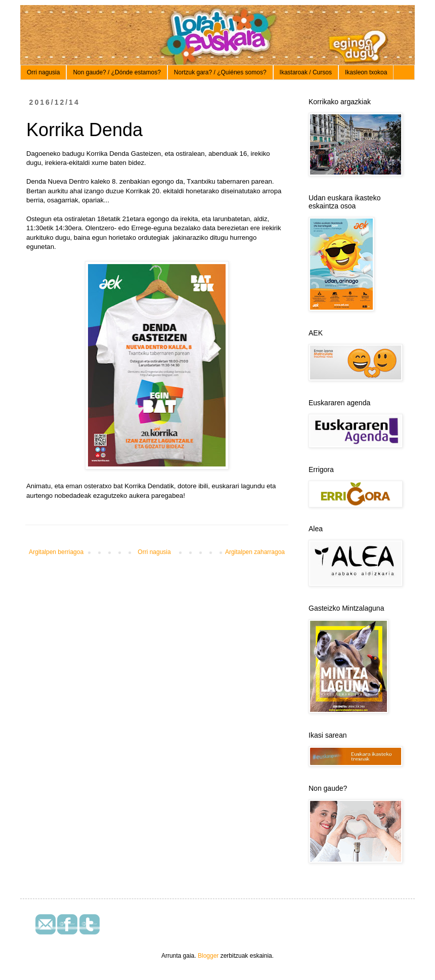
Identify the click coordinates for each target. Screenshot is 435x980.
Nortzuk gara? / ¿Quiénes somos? (220, 72)
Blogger (208, 956)
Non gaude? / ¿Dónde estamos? (117, 72)
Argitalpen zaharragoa (255, 552)
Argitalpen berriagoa (56, 552)
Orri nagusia (43, 72)
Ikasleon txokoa (366, 72)
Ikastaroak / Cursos (306, 72)
